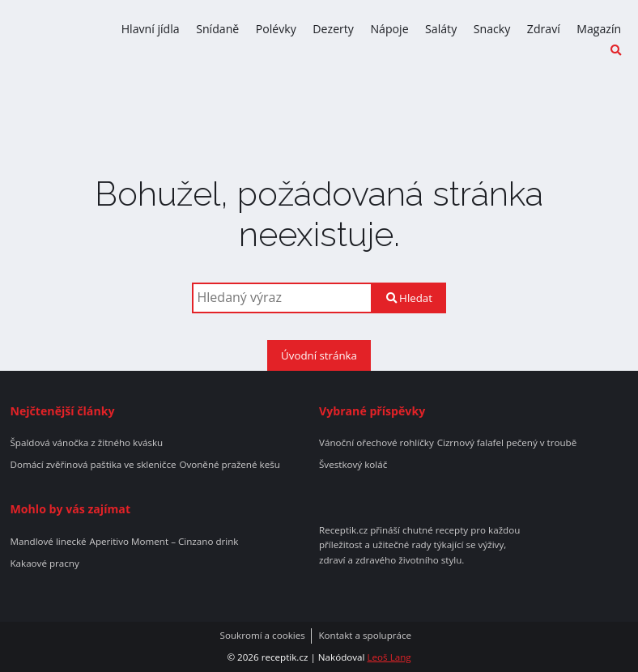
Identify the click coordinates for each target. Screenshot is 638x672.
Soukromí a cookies (263, 636)
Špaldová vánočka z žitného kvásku (86, 443)
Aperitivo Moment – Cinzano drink (164, 542)
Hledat (409, 298)
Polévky (276, 29)
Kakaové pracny (44, 564)
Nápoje (389, 29)
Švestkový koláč (353, 465)
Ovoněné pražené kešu (229, 465)
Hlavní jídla (151, 29)
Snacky (492, 29)
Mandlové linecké (48, 542)
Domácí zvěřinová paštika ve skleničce (93, 465)
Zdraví (544, 29)
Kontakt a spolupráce (365, 636)
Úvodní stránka (319, 355)
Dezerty (333, 29)
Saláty (441, 29)
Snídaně (217, 29)
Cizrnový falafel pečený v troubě (507, 443)
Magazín (599, 29)
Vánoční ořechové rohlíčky (376, 443)
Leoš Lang (389, 657)
